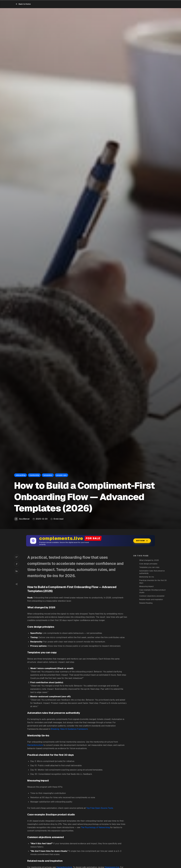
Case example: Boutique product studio (152, 591)
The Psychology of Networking (95, 827)
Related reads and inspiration (151, 599)
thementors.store (35, 745)
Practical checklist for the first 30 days (153, 582)
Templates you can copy (149, 567)
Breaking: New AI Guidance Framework (69, 729)
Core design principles (148, 564)
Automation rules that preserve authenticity (152, 572)
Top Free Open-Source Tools (100, 808)
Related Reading (146, 603)
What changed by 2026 (149, 560)
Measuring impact (146, 586)
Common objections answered (152, 596)
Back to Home (23, 4)
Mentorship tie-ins (147, 577)
